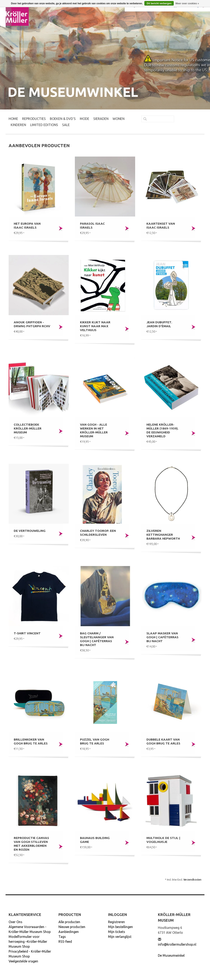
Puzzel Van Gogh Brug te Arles (95, 741)
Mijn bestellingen (120, 927)
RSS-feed (65, 942)
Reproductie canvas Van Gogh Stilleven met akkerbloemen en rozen (31, 844)
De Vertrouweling (30, 531)
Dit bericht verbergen (159, 3)
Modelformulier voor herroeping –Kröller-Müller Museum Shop (28, 942)
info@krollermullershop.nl (177, 944)
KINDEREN (18, 125)
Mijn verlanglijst (120, 937)
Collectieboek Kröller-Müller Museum (28, 428)
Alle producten (69, 922)
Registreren (116, 922)
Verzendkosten (192, 880)
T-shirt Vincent (27, 633)
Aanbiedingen (69, 932)
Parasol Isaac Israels (92, 226)
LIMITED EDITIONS (44, 125)
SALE (66, 125)
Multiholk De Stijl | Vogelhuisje (163, 840)
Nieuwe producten (72, 927)
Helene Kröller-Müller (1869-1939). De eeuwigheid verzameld (162, 430)
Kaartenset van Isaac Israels (161, 226)
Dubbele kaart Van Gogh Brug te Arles (163, 741)
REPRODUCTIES (34, 119)
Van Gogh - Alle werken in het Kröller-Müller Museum (94, 430)
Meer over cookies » (187, 3)
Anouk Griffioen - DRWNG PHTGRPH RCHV (32, 324)
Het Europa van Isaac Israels (27, 226)
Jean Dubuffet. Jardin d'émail (159, 324)
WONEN (119, 119)
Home (13, 119)
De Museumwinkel (171, 955)
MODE (84, 119)
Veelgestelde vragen (23, 961)
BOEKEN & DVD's (63, 119)
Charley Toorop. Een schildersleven (98, 533)
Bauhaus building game (95, 840)
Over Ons (15, 922)
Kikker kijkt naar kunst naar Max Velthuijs (95, 326)
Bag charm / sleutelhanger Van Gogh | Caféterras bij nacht (97, 639)
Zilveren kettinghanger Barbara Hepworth (163, 535)
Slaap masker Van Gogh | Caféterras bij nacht (162, 637)
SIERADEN (101, 119)
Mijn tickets (117, 932)
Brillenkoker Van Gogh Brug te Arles (31, 741)
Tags (62, 937)
